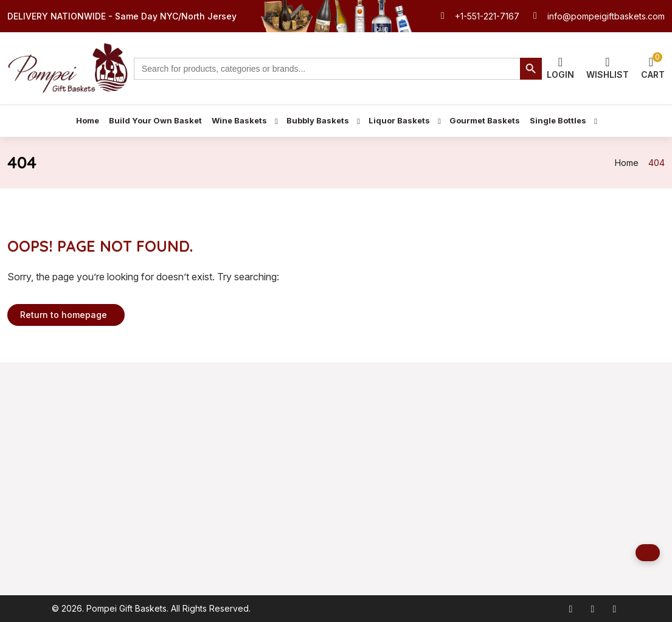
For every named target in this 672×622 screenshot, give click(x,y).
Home (88, 120)
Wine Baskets (239, 120)
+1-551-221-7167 (487, 16)
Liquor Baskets (399, 120)
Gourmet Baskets (485, 120)
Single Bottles (558, 120)
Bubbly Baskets (318, 120)
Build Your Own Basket (155, 120)
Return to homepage (64, 315)
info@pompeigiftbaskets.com (606, 16)
